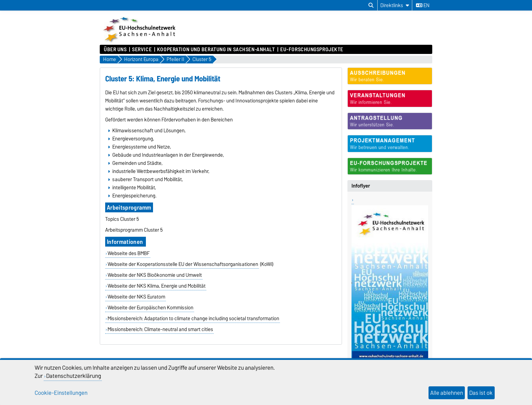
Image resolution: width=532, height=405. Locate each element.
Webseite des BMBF (129, 253)
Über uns (115, 50)
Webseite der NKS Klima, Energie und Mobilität (157, 286)
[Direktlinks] (395, 5)
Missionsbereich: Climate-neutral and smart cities (160, 329)
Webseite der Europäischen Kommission (150, 308)
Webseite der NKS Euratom (136, 297)
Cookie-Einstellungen (61, 393)
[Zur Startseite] (140, 41)
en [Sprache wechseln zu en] (423, 5)
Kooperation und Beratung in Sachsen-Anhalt (216, 50)
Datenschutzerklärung (74, 376)
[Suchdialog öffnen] (371, 5)
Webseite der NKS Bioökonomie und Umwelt (155, 275)
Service (142, 50)
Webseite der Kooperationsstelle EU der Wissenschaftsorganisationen (183, 264)
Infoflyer (361, 186)
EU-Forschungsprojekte (312, 50)
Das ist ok (481, 393)
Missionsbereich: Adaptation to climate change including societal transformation (193, 319)
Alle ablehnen (447, 393)
